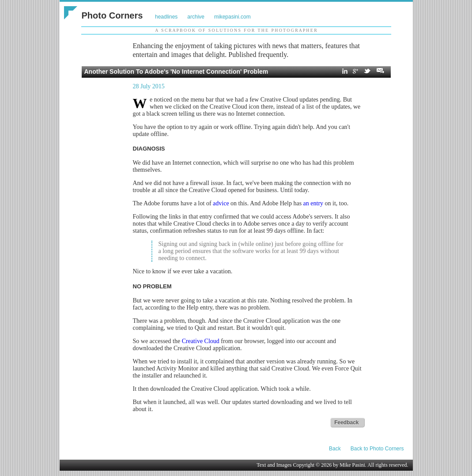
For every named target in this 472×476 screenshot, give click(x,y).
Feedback (346, 423)
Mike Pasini (352, 465)
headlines (166, 17)
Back (335, 449)
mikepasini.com (232, 17)
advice (221, 203)
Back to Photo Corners (377, 449)
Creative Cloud (201, 341)
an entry (313, 203)
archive (196, 17)
